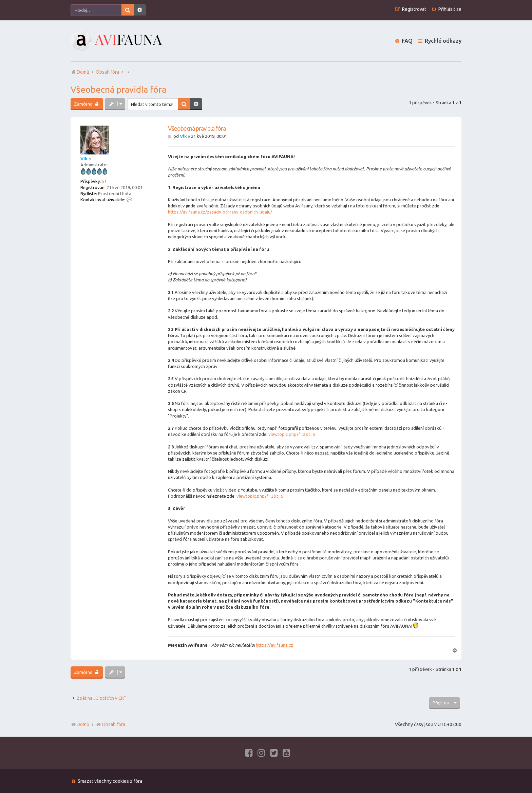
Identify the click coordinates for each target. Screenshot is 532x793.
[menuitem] (446, 9)
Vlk (84, 159)
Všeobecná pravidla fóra (118, 89)
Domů (83, 724)
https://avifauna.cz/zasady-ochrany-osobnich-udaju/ (220, 212)
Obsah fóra (110, 724)
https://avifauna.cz (274, 645)
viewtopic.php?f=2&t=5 (292, 434)
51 (104, 181)
